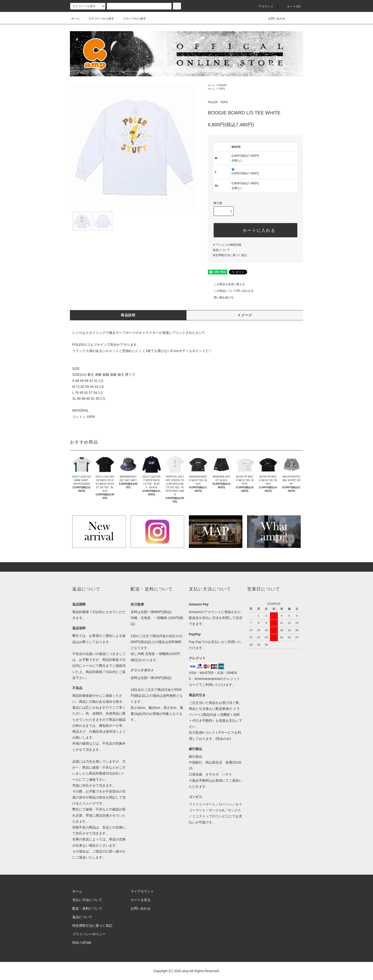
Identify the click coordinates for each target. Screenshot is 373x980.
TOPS (222, 89)
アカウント (263, 6)
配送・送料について (87, 908)
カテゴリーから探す (98, 19)
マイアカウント (142, 891)
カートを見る (141, 900)
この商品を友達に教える (226, 284)
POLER (222, 85)
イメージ (245, 315)
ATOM (86, 943)
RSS (76, 943)
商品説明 (128, 315)
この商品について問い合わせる (231, 291)
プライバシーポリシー (89, 934)
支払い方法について (87, 900)
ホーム (75, 19)
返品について (221, 250)
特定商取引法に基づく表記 (230, 255)
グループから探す (132, 19)
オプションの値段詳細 (227, 245)
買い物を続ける (221, 297)
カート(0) (291, 6)
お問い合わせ (274, 19)
